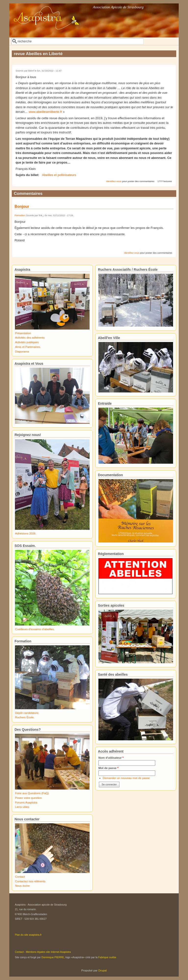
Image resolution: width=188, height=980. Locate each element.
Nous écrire (22, 886)
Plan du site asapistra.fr (28, 935)
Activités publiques (27, 342)
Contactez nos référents (30, 881)
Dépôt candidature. (27, 713)
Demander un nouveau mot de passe (126, 778)
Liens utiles (22, 807)
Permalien (20, 215)
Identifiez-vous (114, 181)
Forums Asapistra (26, 802)
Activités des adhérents (30, 337)
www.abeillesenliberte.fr (45, 112)
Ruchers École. (25, 717)
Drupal (103, 970)
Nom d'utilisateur (111, 758)
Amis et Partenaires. (28, 347)
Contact (20, 877)
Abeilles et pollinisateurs (59, 175)
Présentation (23, 333)
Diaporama (22, 351)
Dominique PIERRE (53, 957)
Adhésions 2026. (26, 533)
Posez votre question (28, 798)
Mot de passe (108, 768)
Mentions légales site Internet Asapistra (48, 952)
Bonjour (22, 207)
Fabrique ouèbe (107, 957)
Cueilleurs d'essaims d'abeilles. (35, 629)
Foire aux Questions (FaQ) (32, 793)
